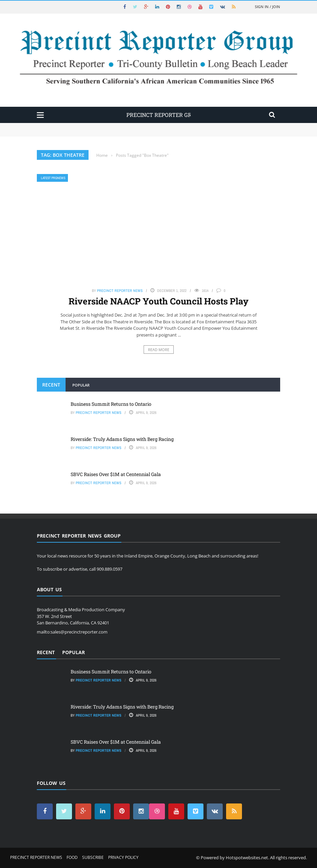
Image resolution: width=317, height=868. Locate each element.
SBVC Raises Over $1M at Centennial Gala (116, 474)
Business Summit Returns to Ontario (111, 404)
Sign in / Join (267, 7)
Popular (81, 385)
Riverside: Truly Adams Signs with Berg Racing (122, 439)
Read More (159, 350)
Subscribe (93, 857)
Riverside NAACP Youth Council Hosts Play (158, 301)
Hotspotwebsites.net (247, 858)
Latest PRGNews (53, 178)
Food (72, 857)
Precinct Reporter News (120, 291)
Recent (51, 385)
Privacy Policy (123, 857)
